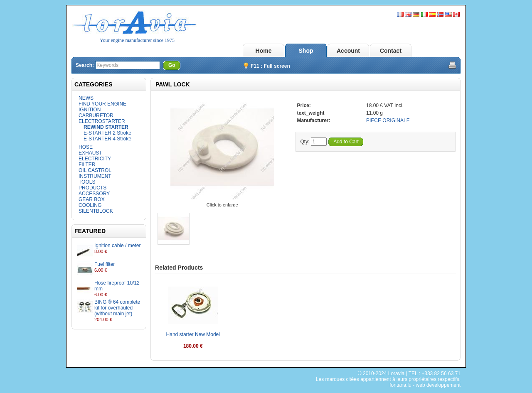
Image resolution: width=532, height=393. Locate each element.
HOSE (86, 147)
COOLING (90, 205)
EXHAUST (90, 153)
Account (348, 51)
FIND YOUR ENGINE (102, 104)
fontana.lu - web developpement (425, 385)
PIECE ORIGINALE (388, 120)
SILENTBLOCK (96, 211)
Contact (391, 51)
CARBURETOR (96, 115)
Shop (306, 51)
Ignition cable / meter (117, 246)
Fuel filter (105, 264)
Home (264, 51)
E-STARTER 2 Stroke (107, 133)
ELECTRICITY (95, 159)
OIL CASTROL (95, 170)
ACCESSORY (94, 194)
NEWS (86, 98)
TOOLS (87, 182)
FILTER (87, 165)
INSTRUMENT (95, 176)
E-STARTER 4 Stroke (107, 139)
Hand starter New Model (193, 334)
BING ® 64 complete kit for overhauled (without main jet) (117, 308)
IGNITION (90, 110)
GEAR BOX (92, 199)
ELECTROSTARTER (102, 121)
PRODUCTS (92, 188)
